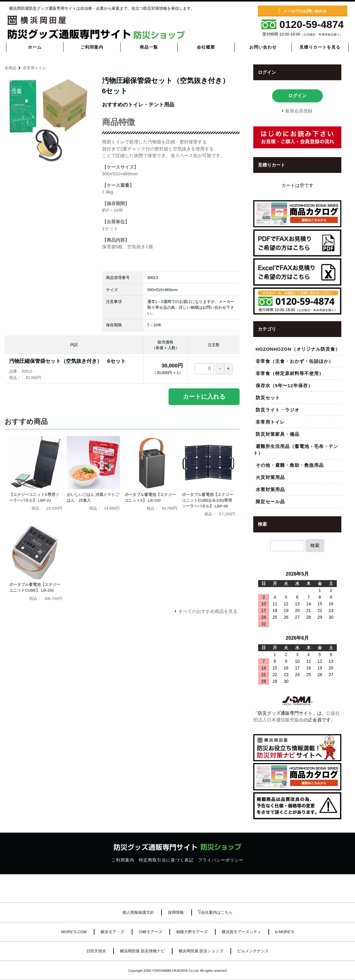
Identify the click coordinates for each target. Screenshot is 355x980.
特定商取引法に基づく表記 (166, 860)
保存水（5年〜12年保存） (284, 385)
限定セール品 (270, 502)
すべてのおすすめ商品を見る (208, 611)
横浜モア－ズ (112, 932)
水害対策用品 (270, 489)
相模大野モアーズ (192, 932)
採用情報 (176, 912)
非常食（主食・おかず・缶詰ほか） (295, 361)
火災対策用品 (270, 477)
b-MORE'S (285, 932)
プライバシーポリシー (221, 860)
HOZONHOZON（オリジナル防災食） (298, 349)
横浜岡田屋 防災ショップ (201, 951)
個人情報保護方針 (138, 912)
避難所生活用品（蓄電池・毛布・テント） (296, 450)
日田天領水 (96, 951)
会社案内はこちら (215, 912)
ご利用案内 (123, 860)
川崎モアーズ (150, 932)
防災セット (268, 398)
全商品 (10, 68)
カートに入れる (204, 397)
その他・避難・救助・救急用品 (290, 465)
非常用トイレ (35, 68)
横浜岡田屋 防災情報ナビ (142, 951)
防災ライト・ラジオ (278, 410)
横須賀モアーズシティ (241, 932)
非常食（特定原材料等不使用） (290, 373)
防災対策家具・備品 (278, 434)
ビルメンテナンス (253, 951)
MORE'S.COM (74, 932)
